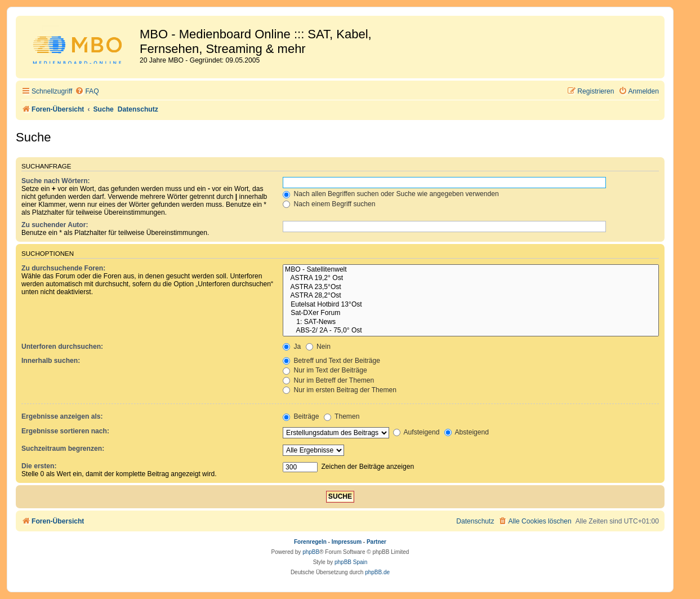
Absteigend (467, 432)
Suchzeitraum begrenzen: (63, 449)
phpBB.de (377, 572)
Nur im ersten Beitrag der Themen (340, 390)
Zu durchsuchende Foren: (63, 268)
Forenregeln (310, 542)
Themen (342, 416)
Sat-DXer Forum (471, 313)
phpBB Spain (351, 562)
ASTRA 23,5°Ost (471, 287)
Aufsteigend (416, 432)
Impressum (347, 542)
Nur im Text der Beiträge (325, 370)
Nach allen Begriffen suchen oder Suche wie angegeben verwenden (391, 194)
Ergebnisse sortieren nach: (65, 431)
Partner (376, 542)
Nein (318, 347)
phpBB (311, 552)
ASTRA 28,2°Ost (471, 296)
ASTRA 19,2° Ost (471, 278)
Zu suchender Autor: (55, 225)
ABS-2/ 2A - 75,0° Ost (471, 331)
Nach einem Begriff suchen (329, 204)
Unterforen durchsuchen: (62, 347)
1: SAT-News (471, 322)
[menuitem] (87, 92)
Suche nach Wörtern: (56, 181)
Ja (292, 347)
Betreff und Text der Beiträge (331, 361)
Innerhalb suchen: (51, 361)
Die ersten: (39, 466)
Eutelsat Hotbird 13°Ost (471, 305)
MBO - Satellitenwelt (471, 270)
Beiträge (301, 416)
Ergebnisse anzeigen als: (62, 416)
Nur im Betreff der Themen (328, 380)
